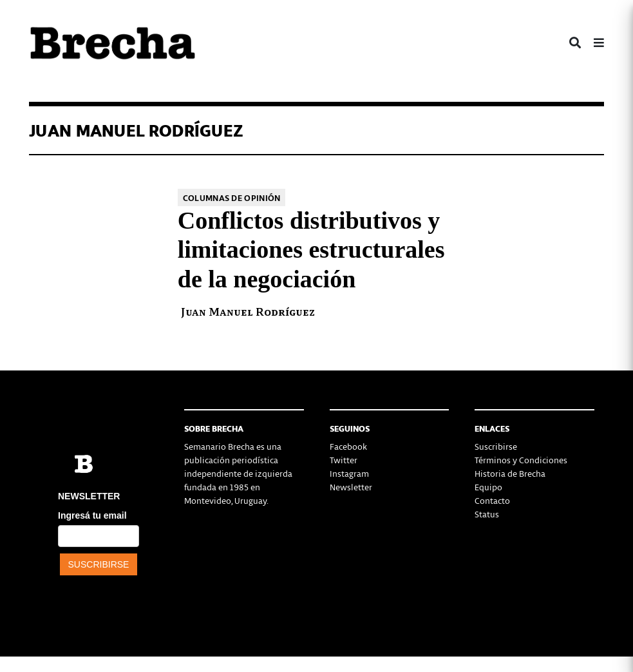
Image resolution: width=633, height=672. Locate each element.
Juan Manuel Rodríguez (248, 311)
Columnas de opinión (232, 197)
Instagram (349, 473)
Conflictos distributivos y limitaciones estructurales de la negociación (311, 250)
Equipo (488, 487)
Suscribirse (496, 446)
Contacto (492, 500)
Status (487, 514)
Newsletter (351, 487)
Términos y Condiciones (521, 460)
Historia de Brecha (510, 473)
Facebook (348, 446)
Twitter (344, 460)
